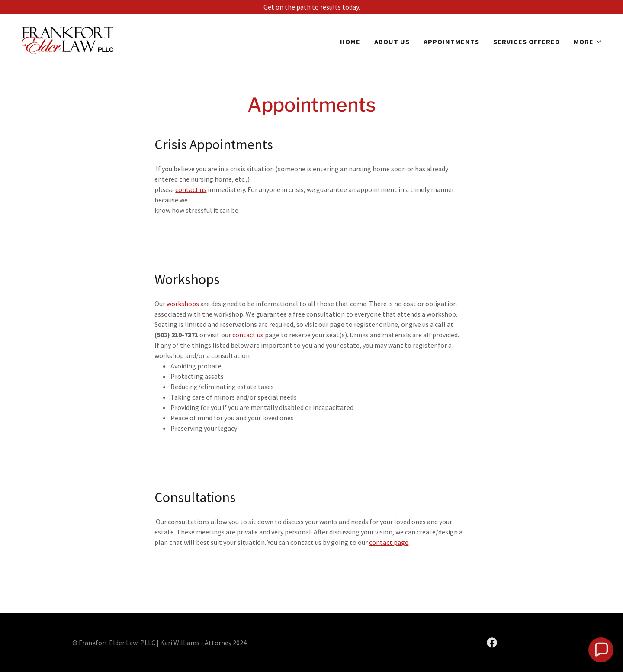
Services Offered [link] (527, 42)
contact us (191, 189)
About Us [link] (392, 42)
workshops (183, 304)
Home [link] (350, 42)
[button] (588, 42)
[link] (68, 39)
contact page (389, 542)
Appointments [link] (451, 42)
